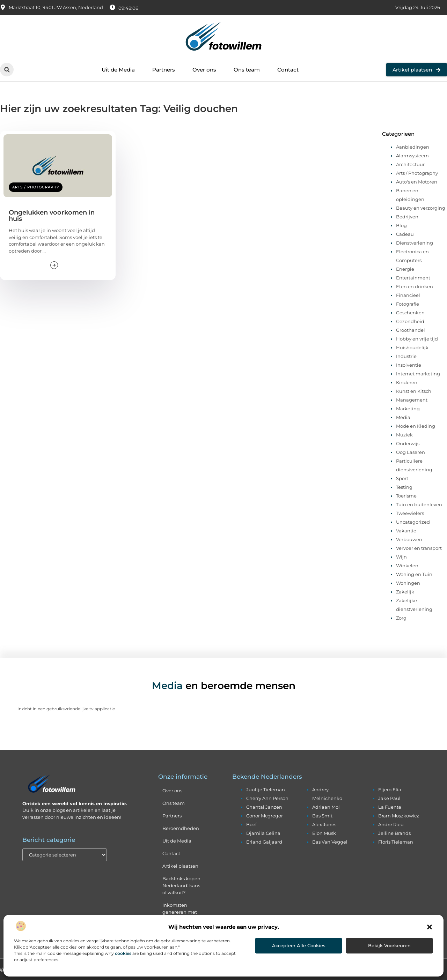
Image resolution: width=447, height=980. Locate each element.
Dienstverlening (415, 243)
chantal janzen (264, 807)
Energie (405, 269)
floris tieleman (396, 842)
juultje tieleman (266, 790)
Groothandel (411, 330)
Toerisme (406, 496)
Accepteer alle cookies (299, 945)
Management (412, 400)
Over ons (204, 70)
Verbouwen (409, 539)
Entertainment (413, 278)
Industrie (406, 356)
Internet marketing (418, 374)
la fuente (390, 807)
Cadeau (405, 234)
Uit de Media (118, 70)
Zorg (401, 618)
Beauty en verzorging (421, 208)
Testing (404, 487)
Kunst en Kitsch (414, 391)
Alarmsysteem (412, 156)
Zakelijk (405, 592)
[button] (430, 927)
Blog (401, 225)
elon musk (324, 833)
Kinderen (407, 382)
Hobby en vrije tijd (417, 339)
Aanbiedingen (413, 147)
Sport (402, 478)
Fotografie (408, 304)
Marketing (408, 409)
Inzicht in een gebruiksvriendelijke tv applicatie (66, 709)
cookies (123, 953)
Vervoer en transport (419, 548)
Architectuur (410, 164)
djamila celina (263, 833)
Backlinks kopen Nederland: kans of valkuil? (181, 885)
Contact (288, 70)
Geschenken (410, 313)
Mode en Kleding (416, 426)
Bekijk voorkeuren (389, 945)
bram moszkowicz (399, 816)
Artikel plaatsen (180, 866)
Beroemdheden (181, 828)
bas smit (322, 816)
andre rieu (391, 824)
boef (251, 824)
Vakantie (406, 531)
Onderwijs (408, 443)
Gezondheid (410, 321)
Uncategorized (413, 522)
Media (403, 417)
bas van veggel (330, 842)
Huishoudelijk (412, 347)
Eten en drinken (415, 286)
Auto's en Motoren (417, 182)
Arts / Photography (36, 187)
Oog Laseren (411, 452)
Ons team (247, 70)
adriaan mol (326, 807)
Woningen (408, 583)
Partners (164, 70)
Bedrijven (407, 217)
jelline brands (394, 833)
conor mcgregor (265, 816)
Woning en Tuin (414, 574)
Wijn (401, 557)
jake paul (389, 798)
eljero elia (390, 790)
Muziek (404, 435)
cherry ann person (267, 798)
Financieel (408, 295)
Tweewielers (410, 513)
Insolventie (409, 365)
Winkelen (407, 566)
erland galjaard (264, 842)
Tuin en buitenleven (419, 504)
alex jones (324, 824)
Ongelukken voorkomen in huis (52, 216)
